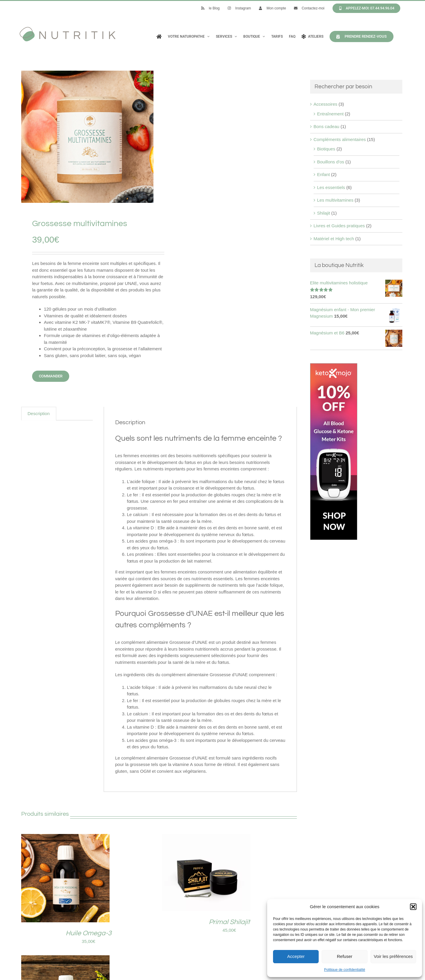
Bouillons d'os (331, 162)
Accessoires (326, 104)
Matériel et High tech (334, 239)
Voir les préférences (393, 956)
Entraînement (330, 114)
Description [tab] (39, 413)
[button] (413, 907)
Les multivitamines (335, 200)
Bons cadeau (327, 126)
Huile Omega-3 (89, 933)
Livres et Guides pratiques (339, 226)
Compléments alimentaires (340, 139)
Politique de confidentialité (344, 970)
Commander (51, 376)
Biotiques (326, 149)
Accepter (296, 956)
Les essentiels (331, 187)
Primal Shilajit (229, 922)
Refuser (345, 956)
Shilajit (324, 213)
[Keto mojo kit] (334, 366)
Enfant (324, 174)
